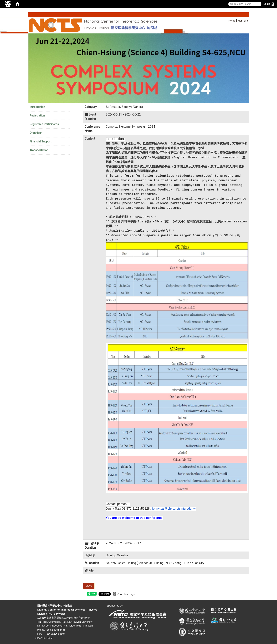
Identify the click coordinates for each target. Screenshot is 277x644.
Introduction (37, 107)
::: (227, 20)
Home (232, 21)
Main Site (243, 21)
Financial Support (40, 141)
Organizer (36, 133)
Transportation (39, 150)
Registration (37, 116)
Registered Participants (44, 124)
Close (89, 586)
